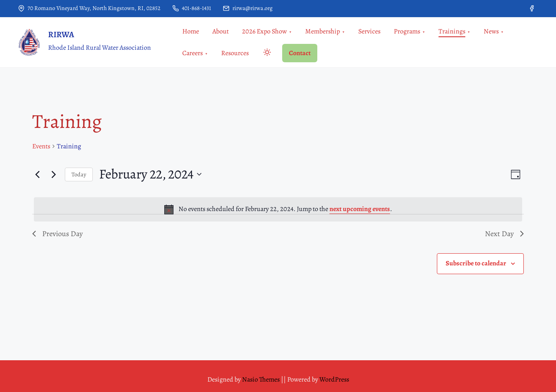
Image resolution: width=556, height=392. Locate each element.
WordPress (334, 379)
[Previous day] (37, 174)
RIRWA (61, 34)
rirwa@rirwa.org (248, 8)
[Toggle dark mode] (265, 54)
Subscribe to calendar (476, 263)
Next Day (504, 234)
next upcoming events (360, 209)
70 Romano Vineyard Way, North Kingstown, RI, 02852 (89, 8)
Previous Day (57, 234)
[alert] (278, 209)
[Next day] (54, 174)
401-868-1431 (192, 8)
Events (41, 146)
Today (79, 174)
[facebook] (532, 8)
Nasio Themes (261, 379)
